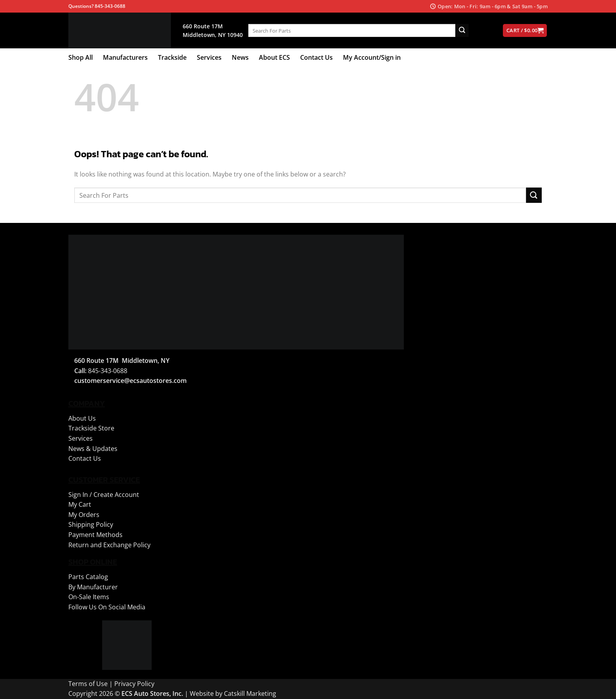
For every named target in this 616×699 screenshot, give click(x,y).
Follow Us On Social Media (107, 607)
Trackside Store (91, 428)
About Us (82, 418)
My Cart (80, 504)
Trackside (172, 57)
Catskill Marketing (250, 693)
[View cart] (525, 30)
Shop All (81, 57)
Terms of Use (88, 684)
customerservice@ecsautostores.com (130, 381)
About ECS (274, 57)
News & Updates (93, 449)
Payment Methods (95, 535)
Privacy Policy (134, 684)
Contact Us (316, 57)
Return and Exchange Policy (109, 545)
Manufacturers (125, 57)
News (240, 57)
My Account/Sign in (372, 57)
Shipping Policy (91, 524)
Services (209, 57)
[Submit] (462, 31)
